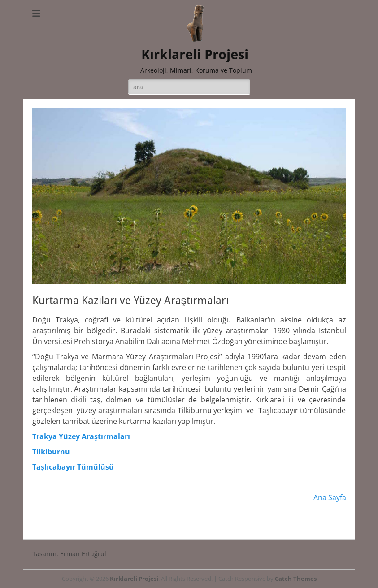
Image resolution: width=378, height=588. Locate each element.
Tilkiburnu (52, 452)
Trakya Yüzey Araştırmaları (81, 436)
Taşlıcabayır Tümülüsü (73, 467)
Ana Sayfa (330, 497)
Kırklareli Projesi (195, 54)
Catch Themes (296, 579)
